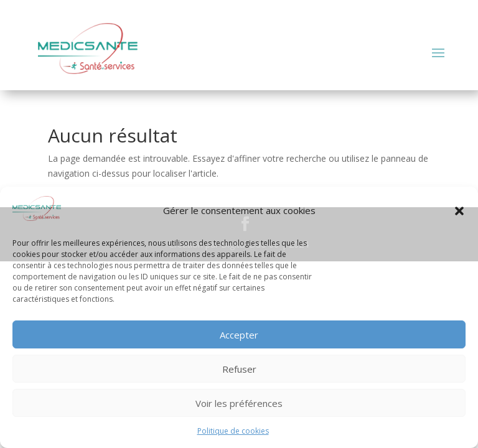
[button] (459, 211)
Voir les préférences (239, 403)
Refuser (239, 369)
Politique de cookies (233, 431)
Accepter (239, 335)
